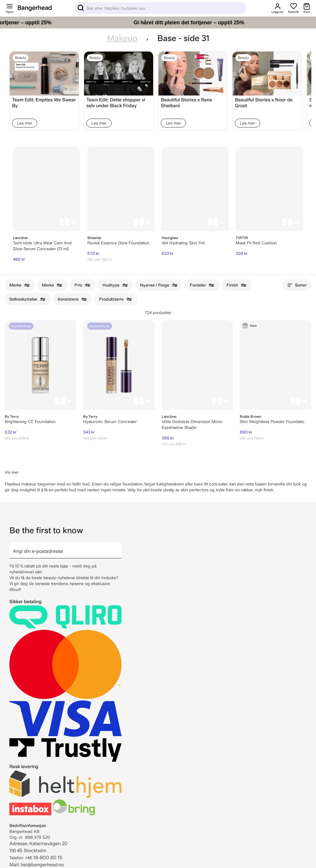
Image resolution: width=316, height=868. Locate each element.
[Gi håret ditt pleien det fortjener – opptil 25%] (158, 23)
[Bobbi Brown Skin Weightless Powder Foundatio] (276, 365)
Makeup (122, 38)
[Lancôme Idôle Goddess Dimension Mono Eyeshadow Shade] (197, 365)
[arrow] (119, 547)
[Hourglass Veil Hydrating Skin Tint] (195, 189)
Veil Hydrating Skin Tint (183, 243)
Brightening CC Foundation (30, 422)
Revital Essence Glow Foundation (118, 243)
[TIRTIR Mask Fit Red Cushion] (269, 189)
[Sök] (160, 8)
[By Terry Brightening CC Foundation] (40, 365)
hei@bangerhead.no (42, 865)
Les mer (25, 123)
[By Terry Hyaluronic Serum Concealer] (119, 365)
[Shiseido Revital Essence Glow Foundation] (121, 189)
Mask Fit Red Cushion (256, 243)
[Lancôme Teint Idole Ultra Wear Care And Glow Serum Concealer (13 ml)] (47, 189)
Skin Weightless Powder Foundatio (272, 422)
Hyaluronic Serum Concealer (110, 422)
